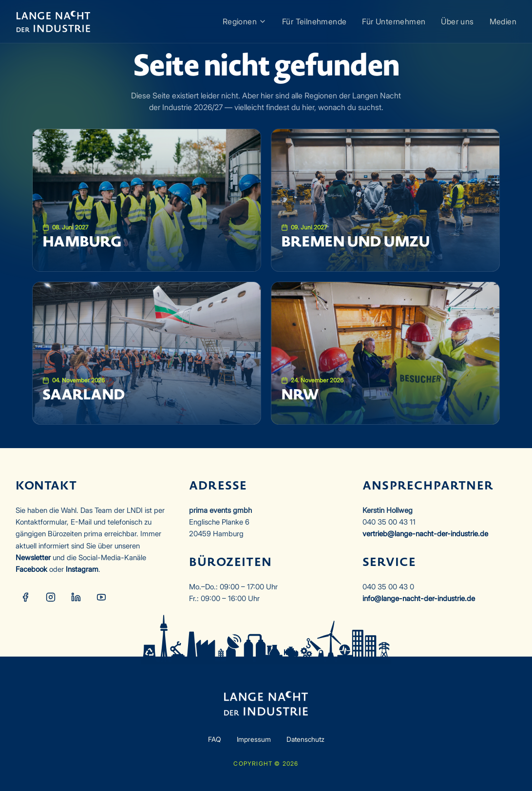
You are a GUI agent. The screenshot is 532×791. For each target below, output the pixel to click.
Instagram (82, 569)
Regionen (245, 21)
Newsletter (33, 557)
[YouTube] (101, 597)
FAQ (215, 739)
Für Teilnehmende (314, 21)
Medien (503, 21)
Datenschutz (305, 739)
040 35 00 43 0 (388, 587)
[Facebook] (25, 597)
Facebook (31, 569)
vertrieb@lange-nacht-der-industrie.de (425, 534)
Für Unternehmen (394, 21)
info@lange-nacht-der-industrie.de (419, 598)
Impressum (254, 739)
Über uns (457, 21)
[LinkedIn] (76, 597)
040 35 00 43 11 (389, 522)
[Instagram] (51, 597)
